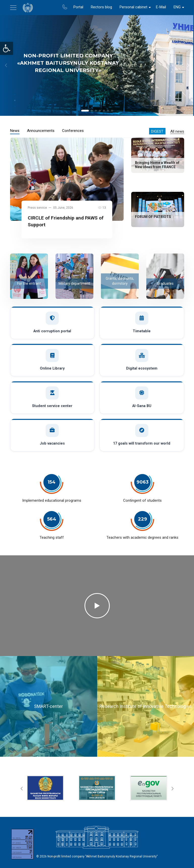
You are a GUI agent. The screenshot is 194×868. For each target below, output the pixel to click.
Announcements (41, 131)
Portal (78, 7)
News (15, 131)
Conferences (73, 131)
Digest (157, 131)
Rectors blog (101, 7)
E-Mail (161, 7)
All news (177, 131)
